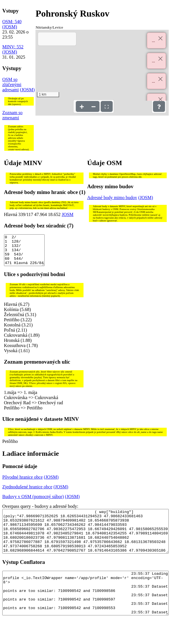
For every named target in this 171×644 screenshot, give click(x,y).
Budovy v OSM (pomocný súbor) (33, 503)
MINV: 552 (13, 47)
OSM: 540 (12, 22)
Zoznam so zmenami (12, 115)
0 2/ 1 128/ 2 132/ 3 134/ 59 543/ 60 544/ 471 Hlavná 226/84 (24, 253)
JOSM (68, 214)
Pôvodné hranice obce (22, 483)
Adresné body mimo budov (112, 198)
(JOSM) (10, 27)
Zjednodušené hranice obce (27, 493)
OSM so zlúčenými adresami (12, 85)
